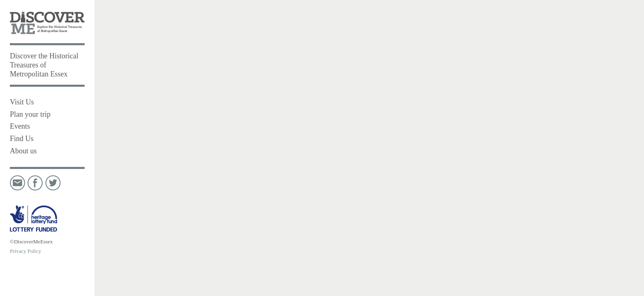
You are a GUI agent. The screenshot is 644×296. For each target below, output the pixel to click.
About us (23, 151)
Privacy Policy (25, 251)
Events (20, 126)
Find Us (22, 139)
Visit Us (22, 102)
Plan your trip (30, 114)
